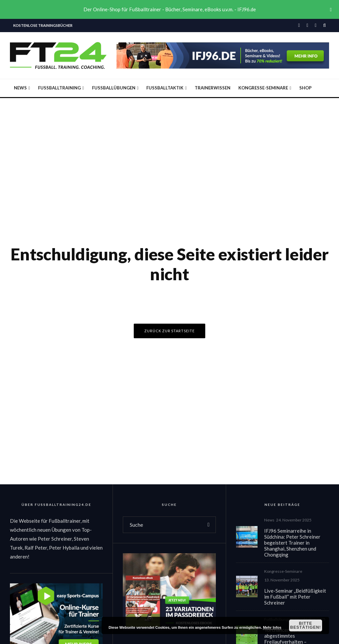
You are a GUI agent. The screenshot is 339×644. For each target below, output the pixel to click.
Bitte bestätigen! (305, 625)
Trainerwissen (213, 88)
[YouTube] (316, 26)
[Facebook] (299, 26)
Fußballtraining (59, 88)
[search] (209, 525)
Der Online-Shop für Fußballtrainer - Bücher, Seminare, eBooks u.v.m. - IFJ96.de (170, 9)
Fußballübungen (114, 88)
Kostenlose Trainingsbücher (43, 25)
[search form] (162, 525)
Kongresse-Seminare (263, 88)
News (20, 88)
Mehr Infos (272, 627)
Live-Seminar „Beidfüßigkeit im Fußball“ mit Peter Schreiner (295, 598)
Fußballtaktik (165, 88)
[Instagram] (307, 26)
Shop (305, 88)
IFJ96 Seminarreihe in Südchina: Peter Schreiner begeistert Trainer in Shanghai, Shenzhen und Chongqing (292, 543)
